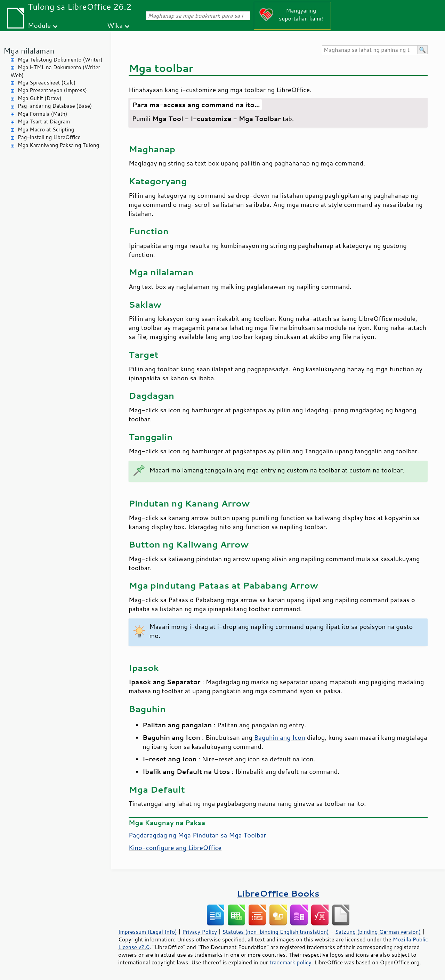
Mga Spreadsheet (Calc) (47, 83)
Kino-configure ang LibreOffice (175, 848)
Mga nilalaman (29, 51)
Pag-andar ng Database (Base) (55, 106)
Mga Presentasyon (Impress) (52, 90)
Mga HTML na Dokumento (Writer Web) (55, 71)
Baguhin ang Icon (279, 737)
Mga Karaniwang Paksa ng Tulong (58, 145)
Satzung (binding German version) (378, 932)
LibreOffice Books (278, 893)
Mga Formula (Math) (43, 114)
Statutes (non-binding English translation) (275, 932)
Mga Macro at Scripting (46, 129)
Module (39, 25)
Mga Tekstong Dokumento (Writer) (60, 60)
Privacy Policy (200, 932)
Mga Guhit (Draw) (40, 98)
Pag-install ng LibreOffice (49, 137)
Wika (115, 25)
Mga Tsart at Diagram (44, 122)
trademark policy (290, 962)
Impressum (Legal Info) (148, 932)
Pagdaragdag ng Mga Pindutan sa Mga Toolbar (197, 835)
